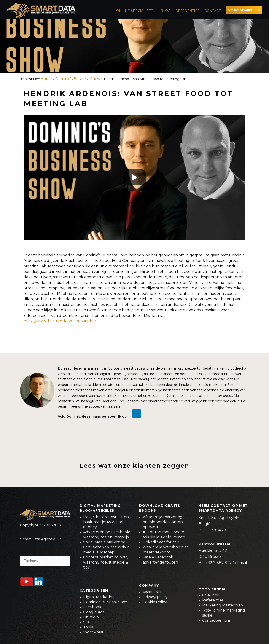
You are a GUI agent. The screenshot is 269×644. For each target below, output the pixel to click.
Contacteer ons (216, 620)
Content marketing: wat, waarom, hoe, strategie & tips (106, 562)
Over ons (210, 595)
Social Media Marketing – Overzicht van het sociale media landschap (106, 547)
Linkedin (91, 617)
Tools (88, 627)
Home (46, 79)
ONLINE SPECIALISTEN (136, 11)
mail (243, 563)
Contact (213, 11)
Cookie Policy (155, 602)
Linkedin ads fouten (161, 542)
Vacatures (152, 592)
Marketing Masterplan (223, 605)
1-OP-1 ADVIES (240, 10)
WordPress (93, 632)
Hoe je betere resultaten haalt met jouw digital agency (106, 522)
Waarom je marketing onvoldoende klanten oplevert (163, 522)
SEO (87, 622)
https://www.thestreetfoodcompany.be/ (60, 321)
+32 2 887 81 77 (220, 563)
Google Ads (94, 612)
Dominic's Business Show (78, 79)
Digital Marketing (99, 597)
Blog (165, 11)
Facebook (92, 607)
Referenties (187, 11)
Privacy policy (155, 597)
